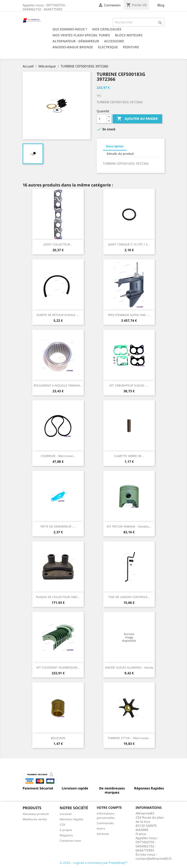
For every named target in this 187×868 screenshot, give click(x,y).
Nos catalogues (107, 29)
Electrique (108, 47)
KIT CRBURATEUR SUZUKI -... (129, 385)
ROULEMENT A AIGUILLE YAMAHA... (58, 385)
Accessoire (114, 41)
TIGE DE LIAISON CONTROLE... (129, 597)
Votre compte (109, 808)
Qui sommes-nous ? (70, 29)
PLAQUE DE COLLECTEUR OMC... (58, 597)
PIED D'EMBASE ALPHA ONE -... (129, 315)
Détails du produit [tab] (120, 154)
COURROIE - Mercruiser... (58, 456)
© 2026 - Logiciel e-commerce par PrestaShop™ (93, 863)
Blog (161, 5)
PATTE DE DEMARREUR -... (58, 526)
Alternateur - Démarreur (76, 41)
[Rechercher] (139, 22)
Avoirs (101, 828)
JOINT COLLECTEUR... (58, 244)
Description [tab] (115, 146)
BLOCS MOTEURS (129, 35)
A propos (66, 830)
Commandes (105, 823)
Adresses (103, 834)
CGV (62, 825)
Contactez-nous (70, 841)
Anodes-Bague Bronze (73, 47)
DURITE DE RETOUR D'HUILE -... (58, 315)
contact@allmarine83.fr (154, 859)
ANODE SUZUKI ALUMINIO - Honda (129, 667)
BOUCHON (58, 738)
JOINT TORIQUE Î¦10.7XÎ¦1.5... (129, 244)
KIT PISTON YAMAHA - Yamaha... (129, 526)
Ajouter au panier (137, 119)
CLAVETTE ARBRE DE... (129, 456)
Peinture (131, 47)
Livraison (66, 814)
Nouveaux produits (36, 814)
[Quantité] (102, 119)
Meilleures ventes (35, 819)
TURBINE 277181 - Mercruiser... (129, 738)
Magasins (66, 835)
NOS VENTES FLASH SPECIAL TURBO (81, 35)
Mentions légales (71, 819)
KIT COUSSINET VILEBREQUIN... (58, 667)
